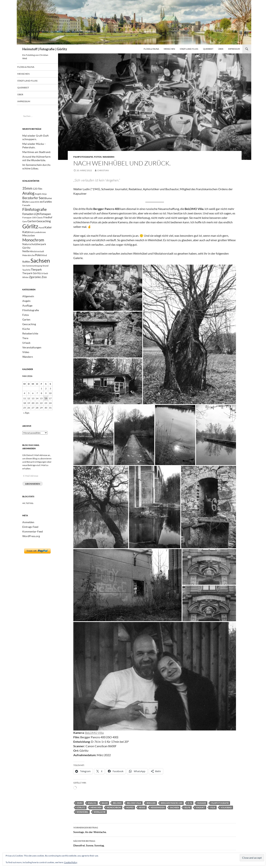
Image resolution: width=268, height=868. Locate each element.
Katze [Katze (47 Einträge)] (26, 236)
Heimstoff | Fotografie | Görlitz (45, 49)
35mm (79, 803)
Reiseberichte (29, 342)
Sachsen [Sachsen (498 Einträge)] (40, 268)
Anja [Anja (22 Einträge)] (44, 194)
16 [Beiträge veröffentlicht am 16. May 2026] (46, 405)
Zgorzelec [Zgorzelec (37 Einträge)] (35, 287)
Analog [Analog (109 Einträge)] (28, 193)
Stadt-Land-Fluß (189, 49)
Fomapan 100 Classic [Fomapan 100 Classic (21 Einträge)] (33, 220)
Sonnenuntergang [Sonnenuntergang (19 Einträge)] (34, 274)
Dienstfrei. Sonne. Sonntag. (155, 843)
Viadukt (200, 807)
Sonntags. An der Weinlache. (155, 829)
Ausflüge (27, 315)
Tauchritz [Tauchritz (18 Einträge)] (26, 278)
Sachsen (174, 807)
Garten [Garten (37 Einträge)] (32, 224)
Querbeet (208, 49)
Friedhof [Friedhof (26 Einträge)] (48, 220)
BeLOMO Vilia (94, 733)
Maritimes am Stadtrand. (34, 152)
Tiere (25, 346)
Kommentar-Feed (31, 537)
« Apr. (26, 419)
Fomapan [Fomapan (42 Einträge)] (45, 216)
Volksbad (226, 807)
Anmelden (27, 528)
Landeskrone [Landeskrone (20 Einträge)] (40, 237)
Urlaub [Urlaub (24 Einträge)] (45, 283)
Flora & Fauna (151, 49)
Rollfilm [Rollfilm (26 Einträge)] (26, 269)
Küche (25, 337)
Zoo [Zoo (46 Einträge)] (44, 287)
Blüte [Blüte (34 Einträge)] (25, 203)
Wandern (108, 157)
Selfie (187, 807)
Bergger (151, 803)
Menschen (169, 49)
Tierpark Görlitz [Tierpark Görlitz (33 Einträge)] (32, 282)
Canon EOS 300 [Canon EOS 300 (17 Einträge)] (36, 203)
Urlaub (26, 351)
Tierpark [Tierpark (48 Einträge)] (36, 278)
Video (25, 360)
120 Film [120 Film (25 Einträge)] (38, 188)
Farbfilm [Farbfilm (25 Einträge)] (48, 203)
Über (221, 49)
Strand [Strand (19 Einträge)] (45, 274)
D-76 (190, 803)
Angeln (26, 311)
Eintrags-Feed (29, 533)
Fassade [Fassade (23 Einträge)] (26, 207)
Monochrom (114, 807)
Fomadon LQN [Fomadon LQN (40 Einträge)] (31, 216)
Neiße (142, 807)
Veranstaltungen (30, 355)
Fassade (202, 803)
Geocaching (28, 333)
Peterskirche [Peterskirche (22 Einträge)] (28, 262)
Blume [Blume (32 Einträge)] (48, 198)
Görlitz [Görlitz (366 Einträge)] (30, 230)
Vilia (213, 807)
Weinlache (100, 812)
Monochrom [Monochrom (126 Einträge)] (33, 245)
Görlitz (81, 807)
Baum (105, 803)
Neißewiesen (158, 807)
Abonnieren (33, 490)
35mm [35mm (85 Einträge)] (27, 188)
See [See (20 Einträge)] (24, 274)
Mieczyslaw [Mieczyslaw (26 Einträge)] (29, 240)
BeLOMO (117, 803)
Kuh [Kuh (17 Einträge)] (32, 237)
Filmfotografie (83, 157)
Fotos (98, 157)
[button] (108, 288)
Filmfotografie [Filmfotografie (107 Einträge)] (35, 211)
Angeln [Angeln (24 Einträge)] (38, 194)
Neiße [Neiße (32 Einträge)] (26, 258)
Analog (92, 803)
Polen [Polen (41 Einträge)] (38, 262)
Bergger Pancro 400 (172, 803)
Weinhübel (82, 812)
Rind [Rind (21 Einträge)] (45, 262)
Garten (26, 328)
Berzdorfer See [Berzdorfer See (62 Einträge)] (33, 198)
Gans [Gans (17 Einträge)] (25, 224)
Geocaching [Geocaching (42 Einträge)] (44, 224)
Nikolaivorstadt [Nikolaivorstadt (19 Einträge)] (37, 258)
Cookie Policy (71, 862)
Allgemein (27, 306)
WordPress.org (30, 541)
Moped (130, 807)
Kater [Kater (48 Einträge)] (48, 231)
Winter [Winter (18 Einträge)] (25, 287)
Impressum (234, 49)
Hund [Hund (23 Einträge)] (41, 231)
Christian (103, 170)
